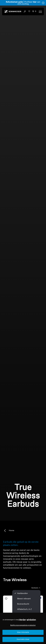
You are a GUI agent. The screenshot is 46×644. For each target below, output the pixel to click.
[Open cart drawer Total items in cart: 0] (34, 11)
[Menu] (40, 11)
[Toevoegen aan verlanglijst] (6, 599)
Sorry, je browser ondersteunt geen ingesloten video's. (23, 263)
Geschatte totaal (23, 639)
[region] (23, 628)
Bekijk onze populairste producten (23, 625)
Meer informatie (23, 632)
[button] (29, 11)
